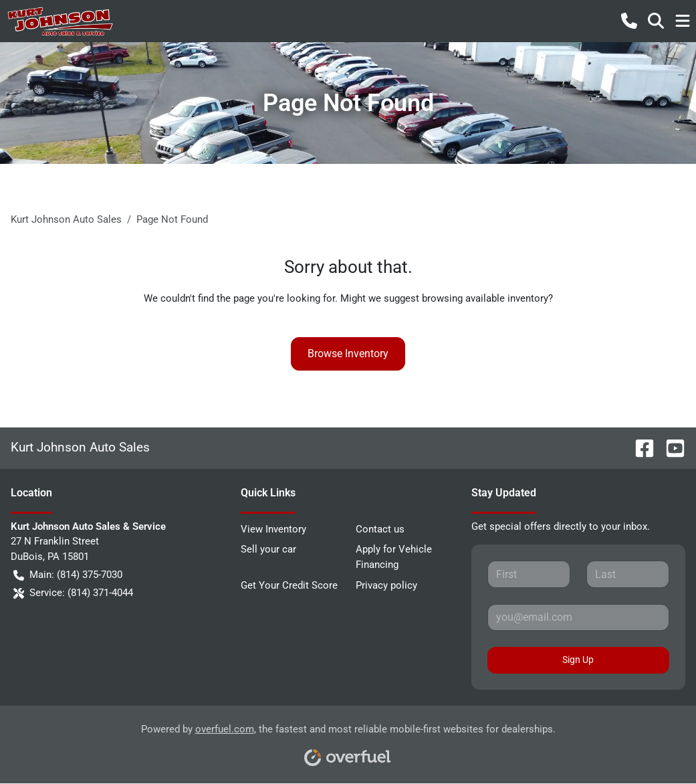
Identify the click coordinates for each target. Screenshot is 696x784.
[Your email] (578, 617)
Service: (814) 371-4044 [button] (73, 593)
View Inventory (273, 529)
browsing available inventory (485, 298)
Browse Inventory (348, 354)
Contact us (380, 529)
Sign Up (578, 660)
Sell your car (268, 549)
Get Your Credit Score (289, 585)
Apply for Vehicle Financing (394, 557)
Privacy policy (386, 585)
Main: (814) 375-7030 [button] (68, 575)
